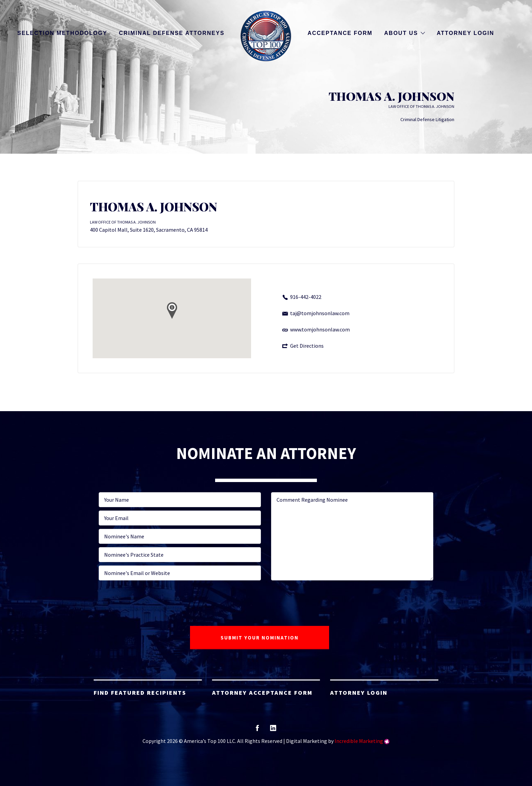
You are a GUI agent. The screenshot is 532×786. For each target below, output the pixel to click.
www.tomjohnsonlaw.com (320, 329)
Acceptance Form (340, 33)
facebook (257, 730)
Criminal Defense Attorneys (172, 33)
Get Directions (307, 346)
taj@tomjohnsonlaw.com (320, 313)
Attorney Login (465, 33)
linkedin (273, 730)
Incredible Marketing (359, 741)
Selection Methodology (62, 33)
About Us (401, 33)
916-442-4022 (306, 297)
